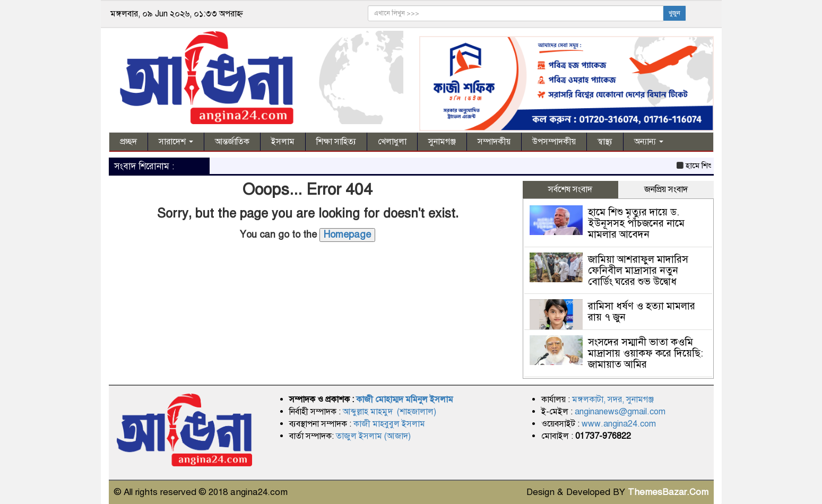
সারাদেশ (176, 142)
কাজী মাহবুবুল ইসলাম (389, 424)
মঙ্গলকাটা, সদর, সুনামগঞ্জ (613, 399)
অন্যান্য (649, 142)
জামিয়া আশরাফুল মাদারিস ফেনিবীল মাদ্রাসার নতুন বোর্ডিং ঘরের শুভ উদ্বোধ (638, 270)
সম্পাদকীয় (494, 142)
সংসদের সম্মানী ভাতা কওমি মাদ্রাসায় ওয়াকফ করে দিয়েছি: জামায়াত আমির (646, 353)
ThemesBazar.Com (668, 492)
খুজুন (674, 13)
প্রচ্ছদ (128, 142)
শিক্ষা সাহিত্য (336, 142)
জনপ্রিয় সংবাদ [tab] (666, 189)
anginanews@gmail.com (620, 412)
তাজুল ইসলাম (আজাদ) (373, 436)
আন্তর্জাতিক (232, 142)
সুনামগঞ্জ (442, 142)
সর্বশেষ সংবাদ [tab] (570, 189)
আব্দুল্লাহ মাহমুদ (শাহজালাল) (390, 412)
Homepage (347, 234)
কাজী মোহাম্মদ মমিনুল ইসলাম (405, 399)
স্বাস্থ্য (605, 142)
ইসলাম (283, 142)
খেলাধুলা (392, 142)
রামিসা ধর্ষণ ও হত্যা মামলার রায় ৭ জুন (642, 311)
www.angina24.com (619, 424)
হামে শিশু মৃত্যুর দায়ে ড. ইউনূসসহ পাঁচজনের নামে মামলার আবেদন (636, 223)
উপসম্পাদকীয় (554, 142)
